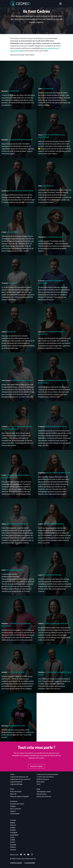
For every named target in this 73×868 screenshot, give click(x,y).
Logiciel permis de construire (20, 779)
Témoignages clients (44, 791)
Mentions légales (16, 863)
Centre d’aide (15, 814)
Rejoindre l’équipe (36, 766)
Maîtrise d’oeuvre (43, 779)
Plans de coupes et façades (19, 796)
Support (13, 811)
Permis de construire (44, 796)
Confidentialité (30, 863)
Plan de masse (41, 794)
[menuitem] (36, 820)
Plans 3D (13, 794)
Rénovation (41, 782)
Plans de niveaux (16, 791)
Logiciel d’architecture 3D (19, 777)
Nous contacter (16, 809)
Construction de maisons (45, 777)
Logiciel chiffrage (16, 784)
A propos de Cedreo (17, 804)
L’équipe (13, 806)
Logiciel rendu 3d (16, 782)
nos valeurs (48, 48)
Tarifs (39, 784)
